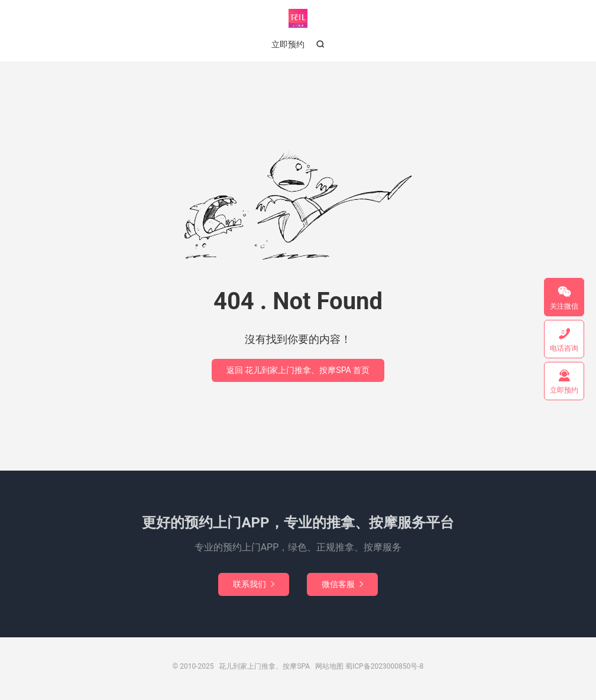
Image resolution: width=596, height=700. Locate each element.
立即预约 (288, 44)
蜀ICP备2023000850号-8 (384, 666)
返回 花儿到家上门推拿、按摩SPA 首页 (298, 370)
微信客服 (342, 584)
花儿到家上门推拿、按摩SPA (298, 18)
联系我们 (254, 584)
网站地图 (329, 666)
